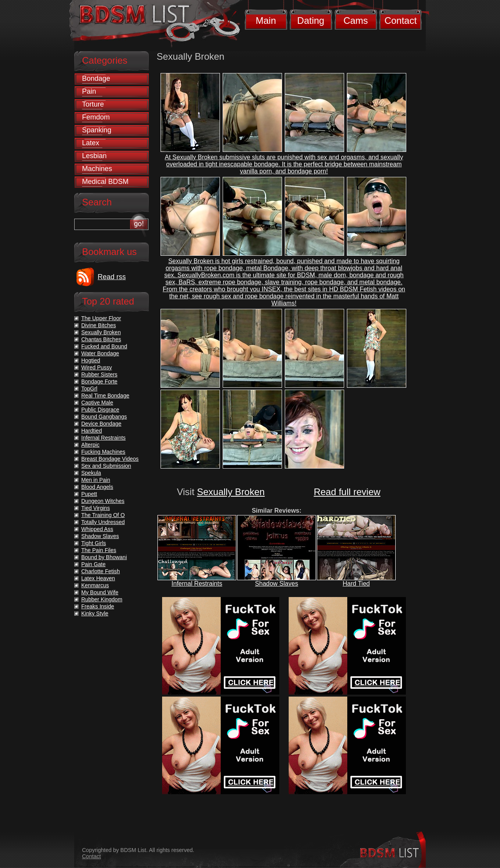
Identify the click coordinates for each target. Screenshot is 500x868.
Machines (97, 169)
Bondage (96, 78)
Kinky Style (95, 613)
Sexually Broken (231, 492)
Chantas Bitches (101, 339)
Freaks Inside (98, 606)
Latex (91, 143)
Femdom (96, 117)
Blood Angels (97, 487)
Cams (356, 20)
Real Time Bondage (105, 396)
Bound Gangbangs (104, 417)
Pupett (89, 494)
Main (266, 20)
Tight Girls (94, 543)
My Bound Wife (100, 592)
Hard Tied (356, 584)
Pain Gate (93, 564)
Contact (401, 20)
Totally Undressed (103, 522)
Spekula (91, 473)
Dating (311, 20)
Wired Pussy (97, 367)
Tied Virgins (96, 508)
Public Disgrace (100, 410)
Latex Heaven (98, 578)
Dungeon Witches (103, 501)
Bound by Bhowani (104, 557)
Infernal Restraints (197, 584)
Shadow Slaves (277, 584)
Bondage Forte (99, 381)
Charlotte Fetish (101, 571)
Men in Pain (96, 480)
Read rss (112, 277)
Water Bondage (100, 353)
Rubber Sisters (99, 374)
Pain (89, 91)
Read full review (347, 492)
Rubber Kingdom (102, 599)
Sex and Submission (106, 466)
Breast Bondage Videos (110, 459)
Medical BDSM (105, 182)
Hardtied (92, 431)
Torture (93, 104)
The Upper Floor (101, 318)
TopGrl (89, 389)
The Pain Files (99, 550)
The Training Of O (103, 515)
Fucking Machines (103, 452)
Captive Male (97, 403)
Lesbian (94, 156)
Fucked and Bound (104, 346)
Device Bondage (101, 424)
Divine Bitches (99, 325)
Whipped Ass (97, 529)
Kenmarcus (95, 585)
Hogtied (91, 360)
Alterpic (90, 445)
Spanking (97, 130)
